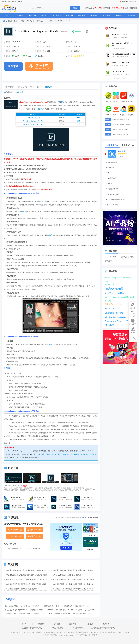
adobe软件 (19, 92)
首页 (8, 16)
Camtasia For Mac (33, 118)
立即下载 (13, 66)
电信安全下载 (15, 530)
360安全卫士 (90, 8)
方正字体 (120, 129)
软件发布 (133, 2)
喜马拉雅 (79, 610)
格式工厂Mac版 (112, 205)
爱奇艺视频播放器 (63, 454)
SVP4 (50, 614)
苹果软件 (45, 16)
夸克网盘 (119, 134)
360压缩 (125, 134)
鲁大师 (115, 129)
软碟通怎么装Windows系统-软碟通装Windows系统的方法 (26, 570)
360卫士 (108, 101)
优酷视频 (128, 125)
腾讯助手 (123, 120)
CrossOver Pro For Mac (114, 293)
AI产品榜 (125, 2)
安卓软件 (32, 16)
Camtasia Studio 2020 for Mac (33, 124)
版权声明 (73, 624)
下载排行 (119, 16)
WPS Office (116, 8)
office (114, 134)
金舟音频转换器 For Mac (64, 610)
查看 (79, 118)
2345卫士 (126, 129)
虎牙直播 (109, 183)
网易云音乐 (110, 168)
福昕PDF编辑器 (114, 289)
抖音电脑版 (116, 125)
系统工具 (108, 257)
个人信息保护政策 (79, 628)
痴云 (58, 606)
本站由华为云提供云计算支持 (87, 635)
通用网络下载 (15, 548)
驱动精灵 (124, 101)
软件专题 (82, 16)
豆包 (127, 8)
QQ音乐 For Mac (39, 614)
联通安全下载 (34, 536)
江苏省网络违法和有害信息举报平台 (103, 628)
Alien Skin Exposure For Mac (33, 121)
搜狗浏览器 (133, 8)
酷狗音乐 (121, 151)
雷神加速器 (116, 120)
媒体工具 (40, 21)
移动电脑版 (57, 16)
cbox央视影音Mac (112, 189)
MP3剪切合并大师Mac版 (82, 614)
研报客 (42, 454)
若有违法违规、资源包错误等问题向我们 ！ (71, 517)
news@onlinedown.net (67, 635)
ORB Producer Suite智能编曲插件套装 (83, 454)
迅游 (128, 120)
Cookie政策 (89, 624)
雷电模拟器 (132, 115)
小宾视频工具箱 (48, 606)
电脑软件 (20, 16)
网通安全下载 (34, 530)
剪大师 (54, 454)
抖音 (122, 8)
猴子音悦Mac (25, 606)
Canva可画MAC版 (11, 606)
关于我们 (57, 624)
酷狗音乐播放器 (111, 162)
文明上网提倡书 (57, 628)
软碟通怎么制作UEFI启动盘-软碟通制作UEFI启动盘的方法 (27, 580)
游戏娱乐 (131, 257)
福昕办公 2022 (110, 284)
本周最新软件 (128, 145)
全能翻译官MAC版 (36, 610)
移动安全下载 (15, 536)
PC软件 (22, 21)
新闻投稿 (41, 624)
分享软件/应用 (93, 517)
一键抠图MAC (67, 606)
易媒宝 (48, 454)
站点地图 (106, 624)
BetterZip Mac (112, 309)
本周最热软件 (112, 145)
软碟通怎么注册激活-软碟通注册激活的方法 (22, 589)
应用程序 (108, 261)
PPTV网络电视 (111, 178)
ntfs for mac (119, 304)
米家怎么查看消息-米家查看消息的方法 (67, 575)
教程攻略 (94, 16)
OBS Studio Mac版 (113, 194)
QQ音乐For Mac (90, 610)
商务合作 (25, 624)
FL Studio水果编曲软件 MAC (116, 199)
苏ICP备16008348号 (67, 632)
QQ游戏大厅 (124, 115)
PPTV (108, 173)
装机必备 (107, 16)
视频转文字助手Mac (82, 606)
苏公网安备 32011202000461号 (87, 632)
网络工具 (116, 257)
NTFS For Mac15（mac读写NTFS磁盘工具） (119, 298)
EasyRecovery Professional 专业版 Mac (119, 278)
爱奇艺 (122, 125)
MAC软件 (31, 21)
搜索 (75, 8)
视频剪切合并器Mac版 (62, 614)
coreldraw (49, 610)
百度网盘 (131, 101)
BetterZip (109, 304)
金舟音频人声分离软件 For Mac (16, 610)
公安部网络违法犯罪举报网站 (32, 628)
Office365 (99, 8)
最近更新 (131, 16)
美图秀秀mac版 (25, 614)
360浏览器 (107, 8)
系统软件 (69, 16)
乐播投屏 (36, 606)
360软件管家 (116, 101)
